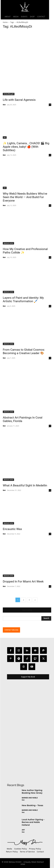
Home (5, 22)
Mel (4, 105)
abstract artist (8, 243)
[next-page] (35, 600)
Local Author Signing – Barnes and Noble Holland (33, 822)
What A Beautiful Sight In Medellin (25, 485)
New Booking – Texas (32, 805)
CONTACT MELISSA (11, 630)
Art (5, 137)
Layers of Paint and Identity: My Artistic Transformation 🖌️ (23, 299)
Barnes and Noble (30, 798)
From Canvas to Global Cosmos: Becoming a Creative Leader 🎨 (24, 351)
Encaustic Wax (12, 529)
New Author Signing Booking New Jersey (32, 792)
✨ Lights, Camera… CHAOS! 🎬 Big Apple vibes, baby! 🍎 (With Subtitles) (26, 147)
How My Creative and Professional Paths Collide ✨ (25, 251)
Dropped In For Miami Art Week (23, 581)
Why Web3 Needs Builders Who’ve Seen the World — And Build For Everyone (25, 197)
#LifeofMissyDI (9, 94)
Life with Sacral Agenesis (19, 100)
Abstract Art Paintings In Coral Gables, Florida (23, 419)
